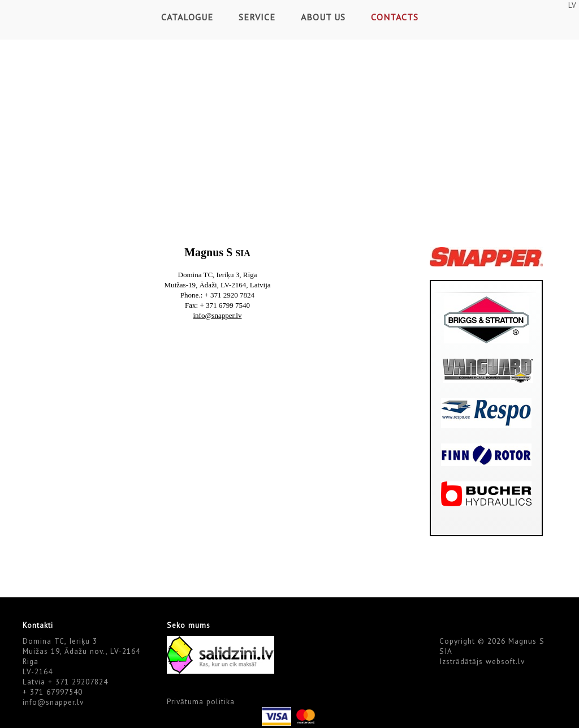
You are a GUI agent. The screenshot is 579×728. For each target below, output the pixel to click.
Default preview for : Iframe (218, 458)
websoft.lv (505, 661)
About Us (323, 17)
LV (572, 5)
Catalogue (187, 17)
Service (257, 17)
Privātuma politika (201, 701)
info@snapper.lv (53, 702)
